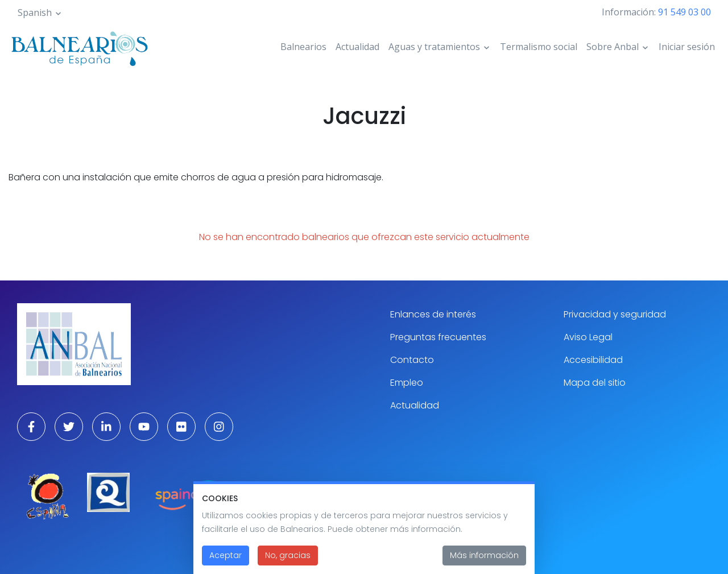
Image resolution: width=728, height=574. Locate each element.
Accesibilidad (593, 360)
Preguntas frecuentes (438, 337)
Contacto (412, 360)
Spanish (35, 13)
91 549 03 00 (684, 12)
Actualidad (357, 47)
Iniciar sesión (687, 47)
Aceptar (226, 559)
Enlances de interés (433, 314)
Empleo (407, 383)
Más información (484, 559)
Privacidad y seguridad (615, 314)
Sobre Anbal (613, 47)
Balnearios (303, 47)
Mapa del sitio (595, 383)
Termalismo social (539, 47)
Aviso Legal (588, 337)
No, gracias (288, 559)
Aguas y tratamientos (434, 47)
